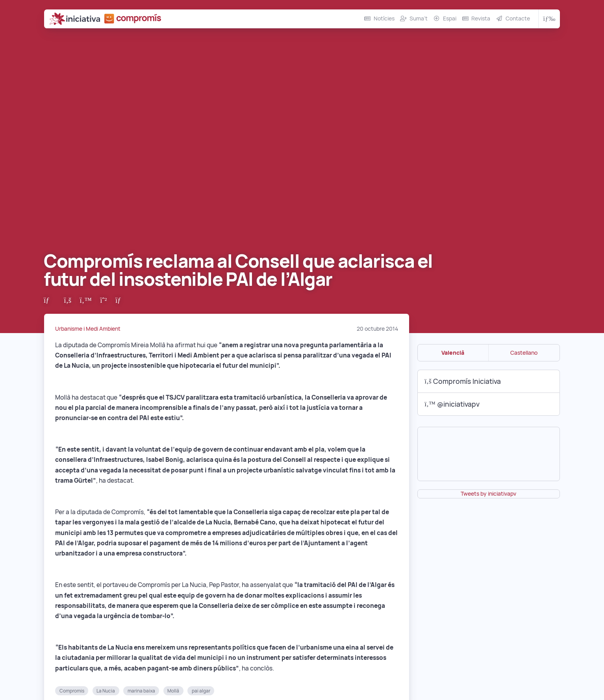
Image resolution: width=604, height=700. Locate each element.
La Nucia (106, 691)
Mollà (173, 691)
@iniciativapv (452, 404)
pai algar (201, 691)
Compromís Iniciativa (463, 381)
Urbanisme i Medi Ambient (88, 329)
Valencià (453, 353)
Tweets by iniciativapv (488, 494)
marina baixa (141, 691)
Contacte (518, 19)
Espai (450, 19)
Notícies (384, 19)
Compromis (72, 691)
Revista (481, 19)
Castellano (524, 353)
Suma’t (419, 19)
